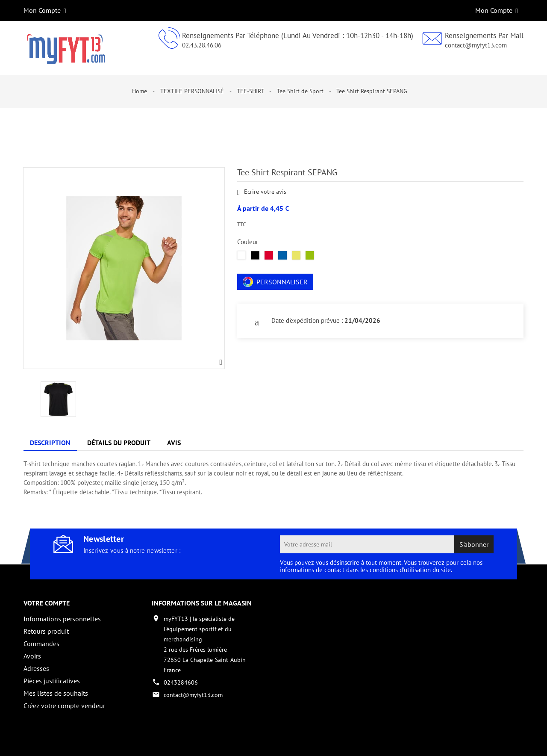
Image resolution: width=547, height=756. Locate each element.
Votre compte (47, 603)
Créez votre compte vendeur (64, 706)
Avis (174, 443)
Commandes (41, 644)
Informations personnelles (62, 619)
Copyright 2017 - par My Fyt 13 (64, 742)
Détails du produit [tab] (119, 443)
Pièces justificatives (52, 681)
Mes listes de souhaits (56, 693)
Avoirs (32, 656)
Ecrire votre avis (262, 192)
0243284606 (181, 682)
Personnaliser (275, 282)
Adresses (36, 668)
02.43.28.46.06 (202, 45)
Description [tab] (50, 443)
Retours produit (46, 631)
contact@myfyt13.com (476, 45)
